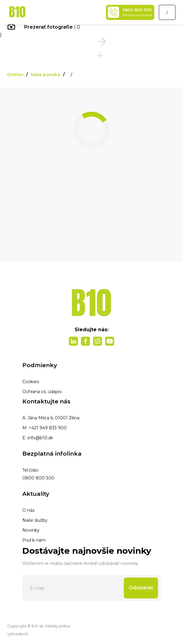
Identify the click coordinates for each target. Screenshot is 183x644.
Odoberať (141, 588)
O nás (28, 510)
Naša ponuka (45, 75)
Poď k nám (34, 540)
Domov (15, 75)
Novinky (31, 530)
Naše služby (35, 520)
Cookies (31, 382)
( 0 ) (40, 31)
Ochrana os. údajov (42, 392)
